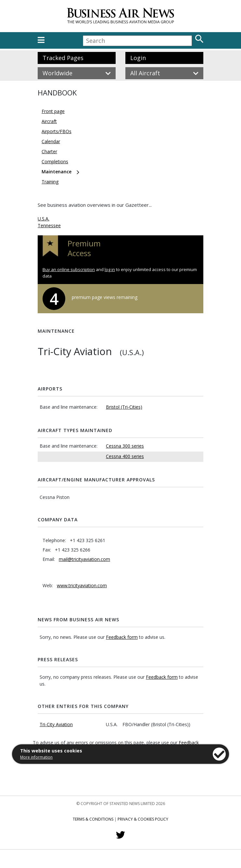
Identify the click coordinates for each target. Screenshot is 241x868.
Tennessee (49, 225)
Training (50, 182)
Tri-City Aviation (56, 724)
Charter (49, 151)
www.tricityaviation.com (82, 585)
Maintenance (57, 172)
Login (138, 58)
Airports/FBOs (57, 131)
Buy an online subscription (69, 269)
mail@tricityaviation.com (84, 559)
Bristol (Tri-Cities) (124, 407)
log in (110, 269)
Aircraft (49, 121)
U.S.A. (44, 219)
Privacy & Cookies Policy (143, 819)
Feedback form (122, 637)
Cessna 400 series (125, 456)
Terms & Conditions (93, 819)
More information (36, 757)
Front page (53, 111)
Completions (55, 161)
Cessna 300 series (125, 446)
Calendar (51, 141)
